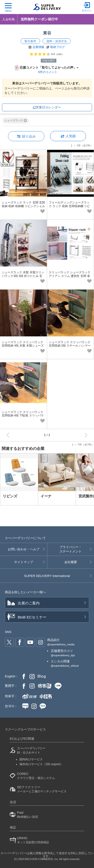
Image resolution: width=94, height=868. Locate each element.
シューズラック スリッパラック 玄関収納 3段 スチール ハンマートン (70, 346)
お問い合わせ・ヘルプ (24, 549)
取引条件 (30, 41)
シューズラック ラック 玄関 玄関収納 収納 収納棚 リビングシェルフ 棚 (23, 206)
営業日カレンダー (48, 107)
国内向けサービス (31, 759)
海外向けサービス (41, 764)
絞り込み (29, 136)
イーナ (46, 496)
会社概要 (71, 562)
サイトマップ (24, 562)
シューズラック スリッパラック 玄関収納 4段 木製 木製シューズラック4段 (23, 346)
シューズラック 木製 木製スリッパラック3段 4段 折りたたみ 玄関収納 (23, 276)
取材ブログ (58, 47)
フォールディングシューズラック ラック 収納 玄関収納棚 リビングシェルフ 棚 (69, 206)
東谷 (47, 33)
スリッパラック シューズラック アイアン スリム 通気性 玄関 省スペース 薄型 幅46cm (70, 276)
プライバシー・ (71, 550)
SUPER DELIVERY (47, 576)
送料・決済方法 (57, 41)
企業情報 (38, 47)
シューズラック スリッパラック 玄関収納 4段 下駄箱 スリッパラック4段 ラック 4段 (23, 416)
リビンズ (10, 496)
